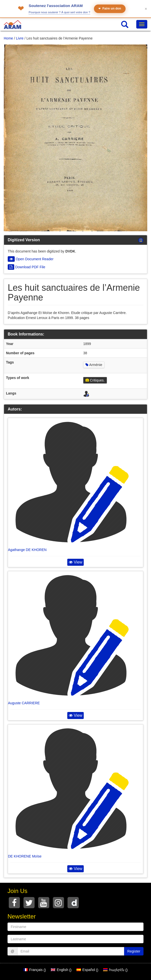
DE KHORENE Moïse (25, 856)
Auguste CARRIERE (24, 703)
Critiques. (95, 380)
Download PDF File (27, 267)
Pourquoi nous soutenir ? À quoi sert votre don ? (59, 12)
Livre (20, 38)
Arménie (94, 365)
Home (8, 38)
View (76, 562)
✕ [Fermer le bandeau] (146, 9)
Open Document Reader (31, 259)
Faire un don (110, 9)
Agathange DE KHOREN (27, 550)
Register (134, 951)
